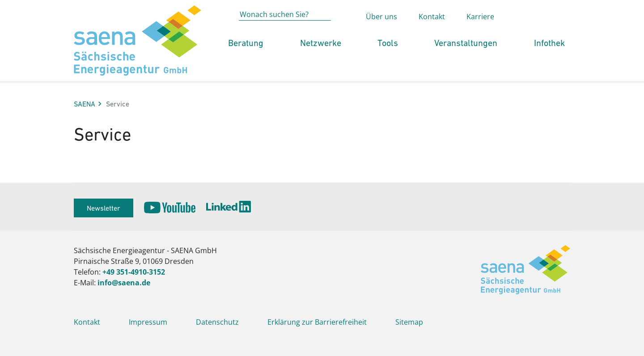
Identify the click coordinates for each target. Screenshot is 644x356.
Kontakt (432, 34)
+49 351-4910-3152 (134, 272)
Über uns (381, 34)
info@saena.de (124, 283)
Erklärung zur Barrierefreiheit (317, 322)
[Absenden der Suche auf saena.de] (344, 33)
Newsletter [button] (104, 208)
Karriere (480, 34)
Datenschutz (217, 322)
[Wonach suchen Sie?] (285, 32)
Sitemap (409, 322)
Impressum (148, 322)
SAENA (85, 104)
